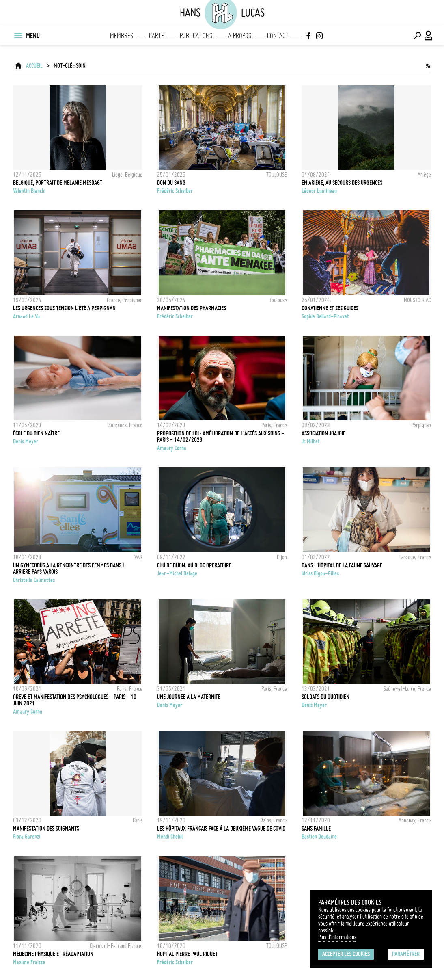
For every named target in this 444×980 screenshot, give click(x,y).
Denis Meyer (26, 441)
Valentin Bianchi (29, 191)
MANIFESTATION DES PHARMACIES (192, 308)
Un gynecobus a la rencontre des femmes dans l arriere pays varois (69, 569)
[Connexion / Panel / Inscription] (429, 36)
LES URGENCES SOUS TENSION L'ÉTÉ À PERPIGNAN (64, 308)
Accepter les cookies (346, 954)
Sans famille (316, 829)
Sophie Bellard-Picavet (325, 316)
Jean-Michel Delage (177, 573)
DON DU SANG (171, 183)
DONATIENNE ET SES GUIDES (330, 308)
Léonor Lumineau (319, 191)
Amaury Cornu (172, 448)
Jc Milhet (311, 441)
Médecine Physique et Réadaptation (53, 954)
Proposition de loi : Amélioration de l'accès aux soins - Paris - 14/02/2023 (221, 437)
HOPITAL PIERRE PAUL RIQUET (187, 954)
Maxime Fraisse (29, 962)
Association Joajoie (323, 433)
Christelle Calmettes (34, 580)
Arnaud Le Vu (26, 316)
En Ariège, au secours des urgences (342, 183)
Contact (278, 36)
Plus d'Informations (337, 937)
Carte (156, 36)
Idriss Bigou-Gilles (320, 573)
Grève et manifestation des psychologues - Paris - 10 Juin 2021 (75, 700)
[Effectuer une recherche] (417, 36)
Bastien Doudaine (319, 837)
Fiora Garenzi (27, 837)
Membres (122, 36)
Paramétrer (406, 954)
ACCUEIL (34, 66)
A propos (240, 36)
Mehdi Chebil (170, 837)
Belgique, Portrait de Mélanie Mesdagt (58, 183)
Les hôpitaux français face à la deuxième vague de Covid (221, 829)
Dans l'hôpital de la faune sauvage (342, 565)
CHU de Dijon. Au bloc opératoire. (195, 565)
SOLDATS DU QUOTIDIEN (325, 697)
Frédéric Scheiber (175, 191)
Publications (196, 36)
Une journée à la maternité (189, 697)
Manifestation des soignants (46, 829)
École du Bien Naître (36, 433)
